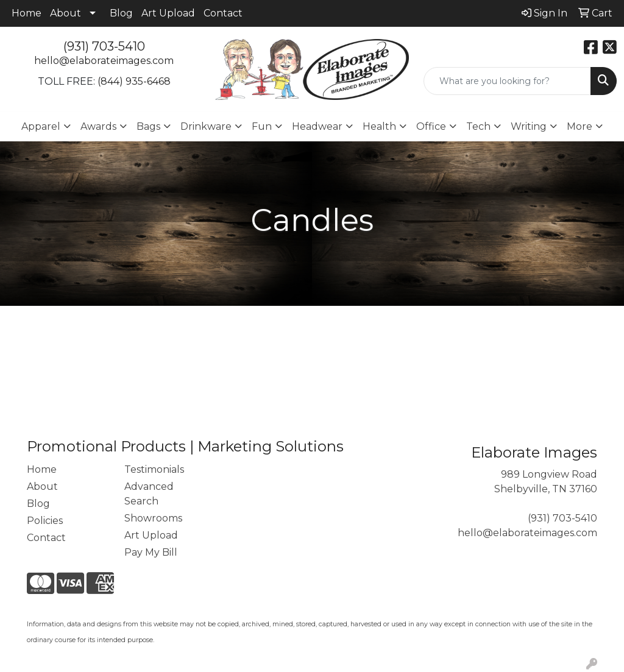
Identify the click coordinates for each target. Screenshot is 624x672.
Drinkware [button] (206, 126)
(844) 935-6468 (134, 81)
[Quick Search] (507, 81)
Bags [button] (148, 126)
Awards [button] (98, 126)
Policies (45, 521)
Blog (121, 13)
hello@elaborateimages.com (104, 61)
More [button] (580, 126)
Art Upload (168, 13)
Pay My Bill (151, 552)
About (66, 13)
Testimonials (154, 469)
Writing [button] (529, 126)
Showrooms (153, 518)
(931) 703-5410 (104, 46)
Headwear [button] (317, 126)
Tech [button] (478, 126)
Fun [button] (262, 126)
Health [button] (379, 126)
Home (27, 13)
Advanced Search (149, 494)
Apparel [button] (41, 126)
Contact (223, 13)
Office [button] (431, 126)
